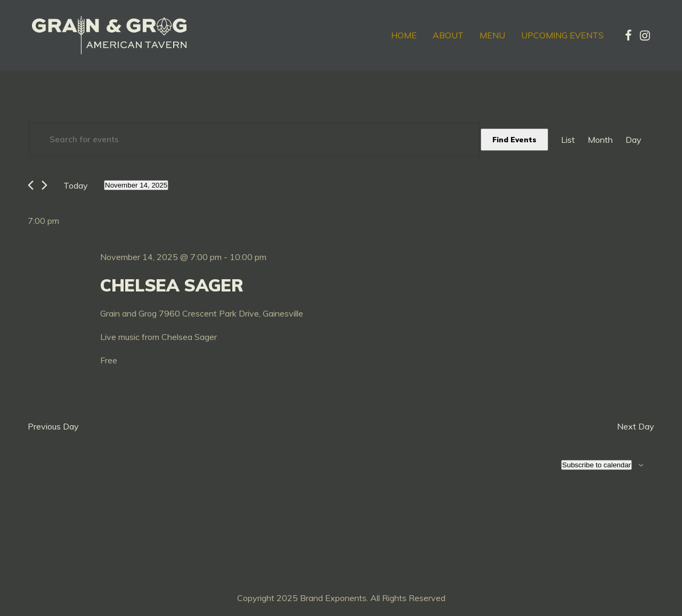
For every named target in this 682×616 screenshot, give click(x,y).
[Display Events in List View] (568, 140)
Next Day (636, 426)
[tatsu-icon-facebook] (628, 35)
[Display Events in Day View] (634, 140)
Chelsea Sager (172, 285)
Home (404, 35)
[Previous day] (31, 185)
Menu (492, 35)
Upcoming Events (562, 35)
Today (76, 185)
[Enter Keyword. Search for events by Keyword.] (254, 140)
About (448, 35)
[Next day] (44, 185)
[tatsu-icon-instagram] (645, 35)
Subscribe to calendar (596, 465)
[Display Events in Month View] (600, 140)
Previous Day (53, 426)
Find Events (514, 140)
